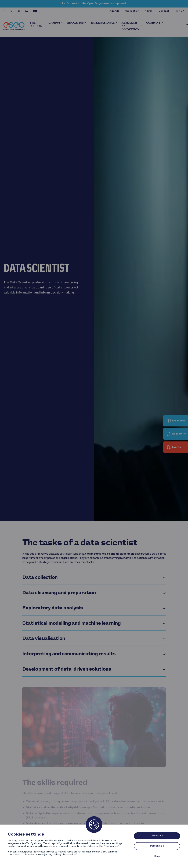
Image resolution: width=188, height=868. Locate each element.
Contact (164, 11)
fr (176, 11)
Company (153, 23)
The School (36, 24)
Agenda (114, 11)
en (183, 11)
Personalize (157, 846)
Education (76, 23)
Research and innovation (130, 26)
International (103, 23)
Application (132, 11)
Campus (54, 23)
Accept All (157, 836)
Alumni (149, 11)
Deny (157, 856)
